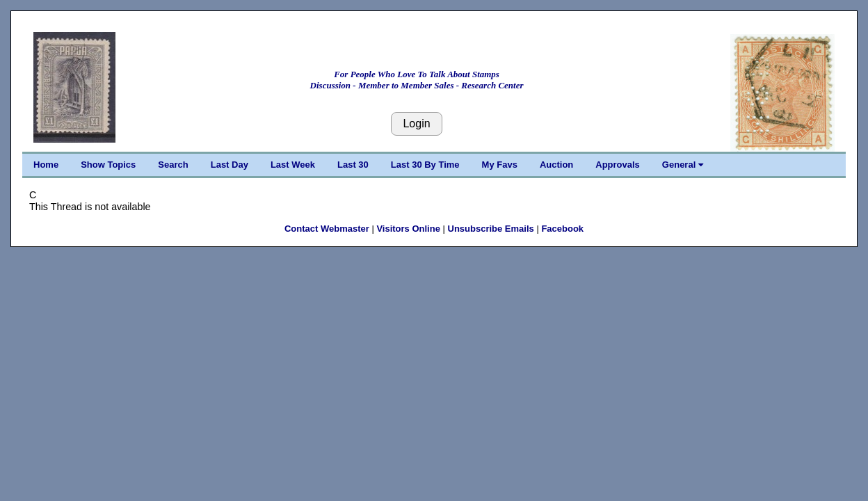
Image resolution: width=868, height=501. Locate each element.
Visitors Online (408, 229)
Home (46, 165)
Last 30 (353, 165)
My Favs (500, 165)
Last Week (293, 165)
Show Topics (108, 165)
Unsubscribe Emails (491, 229)
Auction (556, 165)
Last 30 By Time (425, 165)
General (683, 165)
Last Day (230, 165)
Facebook (562, 229)
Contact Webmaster (327, 229)
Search (173, 165)
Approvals (618, 165)
